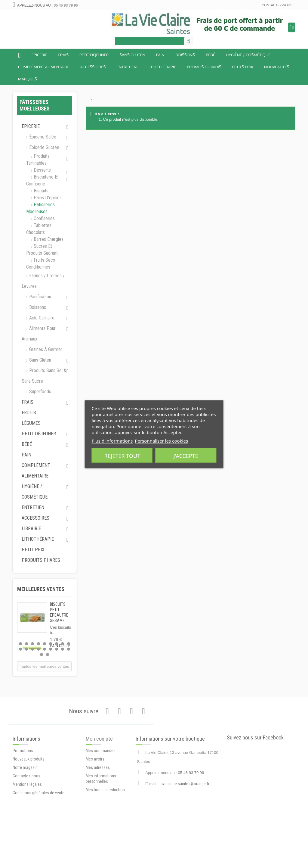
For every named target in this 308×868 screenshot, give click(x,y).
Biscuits (40, 191)
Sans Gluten (132, 55)
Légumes (31, 423)
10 (20, 649)
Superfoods (40, 392)
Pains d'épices (47, 198)
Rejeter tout (122, 456)
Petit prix (33, 550)
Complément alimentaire (44, 67)
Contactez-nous (277, 5)
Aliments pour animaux (39, 334)
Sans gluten (40, 360)
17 (63, 649)
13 (38, 649)
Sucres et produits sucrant (42, 250)
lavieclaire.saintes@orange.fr (185, 826)
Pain (160, 55)
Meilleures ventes (41, 589)
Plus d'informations (112, 440)
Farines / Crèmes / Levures (43, 281)
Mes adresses (98, 813)
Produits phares (41, 560)
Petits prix (242, 67)
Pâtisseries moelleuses (40, 208)
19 (42, 655)
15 (51, 649)
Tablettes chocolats (39, 229)
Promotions (23, 798)
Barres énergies (48, 239)
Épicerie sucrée (44, 147)
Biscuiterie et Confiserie (42, 180)
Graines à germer (45, 349)
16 (57, 649)
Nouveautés (277, 67)
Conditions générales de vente (38, 841)
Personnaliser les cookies (161, 440)
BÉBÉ (210, 55)
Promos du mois (204, 67)
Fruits (29, 413)
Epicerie (40, 55)
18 (69, 649)
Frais (63, 55)
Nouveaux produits (29, 807)
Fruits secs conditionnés (41, 263)
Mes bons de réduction (105, 835)
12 (32, 649)
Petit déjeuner (39, 434)
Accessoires (93, 67)
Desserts (42, 170)
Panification (40, 297)
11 (26, 649)
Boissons (185, 55)
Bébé (27, 444)
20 (48, 655)
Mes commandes (101, 796)
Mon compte (99, 784)
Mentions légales (27, 832)
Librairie (31, 529)
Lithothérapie (162, 67)
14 (45, 649)
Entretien (126, 67)
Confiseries (44, 218)
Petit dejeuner (94, 55)
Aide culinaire (41, 318)
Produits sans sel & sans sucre (44, 376)
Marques (28, 79)
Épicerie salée (42, 137)
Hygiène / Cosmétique (248, 55)
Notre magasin (25, 815)
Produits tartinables (38, 160)
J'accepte (186, 456)
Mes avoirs (95, 804)
